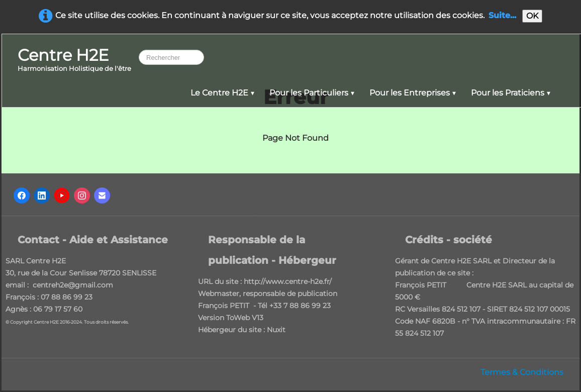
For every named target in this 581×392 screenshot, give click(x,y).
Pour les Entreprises (413, 93)
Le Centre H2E (222, 93)
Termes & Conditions (522, 372)
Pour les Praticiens (511, 93)
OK (532, 16)
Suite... (502, 15)
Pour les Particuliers (312, 93)
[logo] (74, 61)
